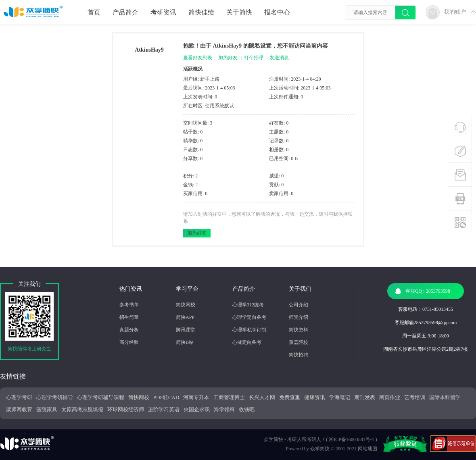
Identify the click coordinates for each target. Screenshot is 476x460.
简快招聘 (299, 355)
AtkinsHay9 (149, 50)
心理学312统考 (248, 305)
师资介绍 (299, 317)
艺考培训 (415, 397)
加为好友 (228, 58)
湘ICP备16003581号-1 (352, 439)
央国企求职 (197, 409)
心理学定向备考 (249, 317)
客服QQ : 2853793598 (423, 291)
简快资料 (299, 330)
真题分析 (129, 330)
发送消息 (279, 58)
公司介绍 (299, 305)
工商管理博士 (229, 397)
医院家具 (47, 409)
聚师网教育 (19, 409)
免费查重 (290, 397)
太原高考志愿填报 (82, 409)
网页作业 (390, 397)
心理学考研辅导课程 (101, 397)
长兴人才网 (262, 397)
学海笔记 (340, 397)
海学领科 (224, 409)
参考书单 (129, 305)
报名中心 (277, 12)
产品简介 (125, 12)
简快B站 (185, 342)
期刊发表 (365, 397)
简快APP (185, 317)
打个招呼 (254, 58)
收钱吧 (247, 409)
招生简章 (129, 317)
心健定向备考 (247, 342)
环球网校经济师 (126, 409)
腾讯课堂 (186, 330)
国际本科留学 (445, 397)
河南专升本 (196, 397)
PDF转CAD (166, 397)
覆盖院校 (299, 342)
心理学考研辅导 (55, 397)
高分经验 (129, 342)
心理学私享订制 (249, 330)
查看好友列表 (198, 58)
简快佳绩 (201, 12)
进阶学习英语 (164, 409)
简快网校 (186, 305)
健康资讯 (315, 397)
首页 (94, 12)
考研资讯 (163, 12)
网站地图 (367, 449)
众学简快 (320, 449)
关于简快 (239, 12)
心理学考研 (19, 397)
